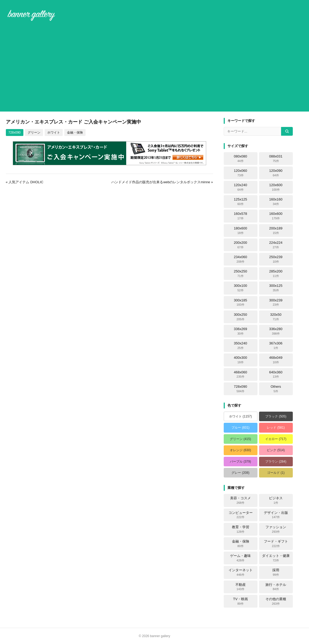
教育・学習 (241, 529)
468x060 (240, 374)
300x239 (276, 302)
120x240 (240, 187)
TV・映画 (240, 601)
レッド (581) (276, 428)
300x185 (240, 302)
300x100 (240, 288)
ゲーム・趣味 (240, 558)
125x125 (240, 202)
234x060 (240, 259)
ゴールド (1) (276, 473)
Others (276, 389)
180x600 (240, 231)
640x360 (276, 374)
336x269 (240, 331)
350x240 (240, 346)
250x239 (276, 259)
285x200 (276, 274)
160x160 (276, 202)
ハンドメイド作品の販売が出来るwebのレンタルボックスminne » (162, 182)
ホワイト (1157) (240, 416)
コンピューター (241, 515)
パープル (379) (240, 462)
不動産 (241, 587)
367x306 (276, 346)
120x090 (276, 173)
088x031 (276, 159)
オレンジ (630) (240, 450)
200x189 (276, 231)
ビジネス (276, 500)
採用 (276, 572)
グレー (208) (240, 473)
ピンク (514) (276, 450)
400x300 (240, 360)
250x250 (240, 274)
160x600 (276, 216)
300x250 (240, 317)
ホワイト (54, 133)
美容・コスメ (240, 500)
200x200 (240, 245)
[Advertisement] (154, 67)
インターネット (241, 572)
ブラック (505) (276, 416)
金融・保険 (75, 133)
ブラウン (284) (276, 462)
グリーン (34, 133)
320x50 (276, 317)
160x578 (240, 216)
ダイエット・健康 (276, 558)
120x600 (276, 187)
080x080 (240, 159)
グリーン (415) (240, 439)
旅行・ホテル (276, 587)
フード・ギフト (276, 544)
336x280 (276, 331)
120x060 (240, 173)
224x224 (276, 245)
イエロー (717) (276, 439)
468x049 (276, 360)
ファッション (276, 529)
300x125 (276, 288)
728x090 (15, 133)
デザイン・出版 (276, 515)
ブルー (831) (240, 428)
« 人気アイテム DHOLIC (25, 182)
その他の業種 (276, 601)
